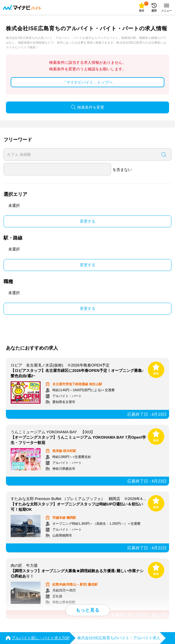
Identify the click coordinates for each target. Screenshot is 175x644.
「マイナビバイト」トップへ (87, 82)
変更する (88, 221)
